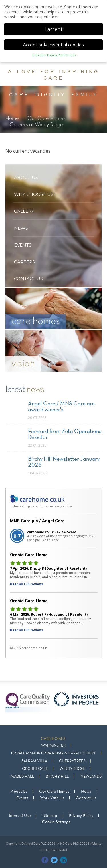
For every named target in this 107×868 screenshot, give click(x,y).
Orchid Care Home (29, 555)
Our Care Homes (47, 119)
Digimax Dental (56, 850)
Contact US (28, 279)
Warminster (53, 746)
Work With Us (52, 798)
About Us (19, 792)
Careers (24, 262)
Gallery (24, 211)
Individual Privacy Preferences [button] (54, 54)
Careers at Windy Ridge (36, 125)
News (21, 228)
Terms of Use (20, 816)
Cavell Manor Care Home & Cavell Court (53, 753)
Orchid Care (35, 769)
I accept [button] (54, 28)
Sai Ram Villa (34, 761)
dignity (51, 94)
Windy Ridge (72, 769)
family (85, 94)
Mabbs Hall (22, 777)
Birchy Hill (57, 777)
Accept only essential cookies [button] (53, 43)
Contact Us (86, 798)
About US (26, 177)
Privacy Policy (81, 816)
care (19, 94)
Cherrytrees (72, 761)
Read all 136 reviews (27, 584)
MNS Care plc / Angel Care (37, 521)
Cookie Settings (56, 822)
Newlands (91, 777)
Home (12, 119)
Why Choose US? (35, 194)
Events (23, 245)
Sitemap (50, 816)
